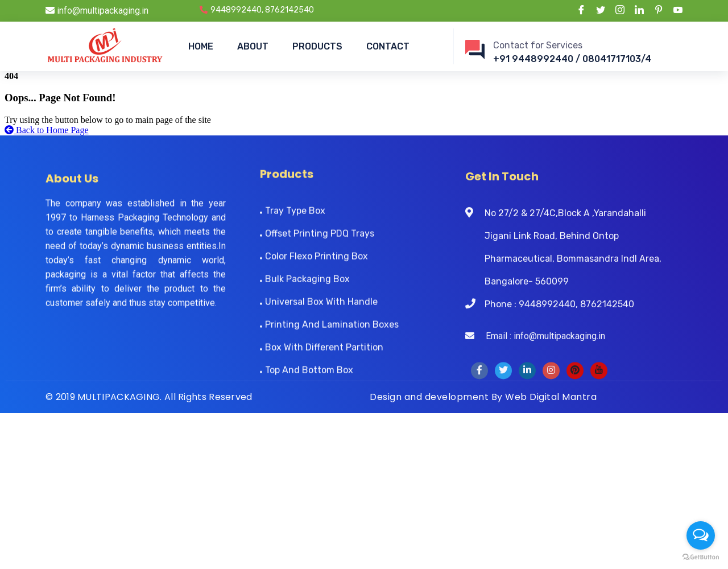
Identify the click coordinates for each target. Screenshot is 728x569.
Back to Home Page (47, 130)
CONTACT (388, 46)
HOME (201, 46)
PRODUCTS (317, 46)
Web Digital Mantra (551, 397)
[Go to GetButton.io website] (701, 557)
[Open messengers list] (701, 535)
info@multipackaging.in (97, 11)
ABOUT (253, 46)
